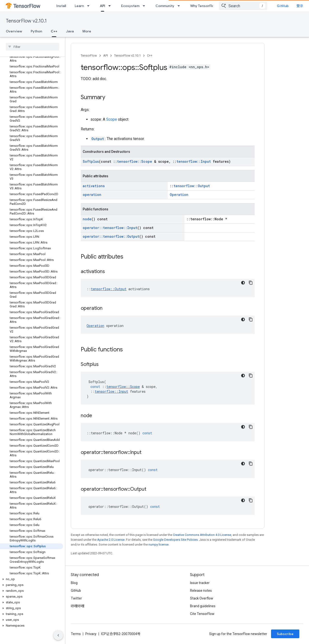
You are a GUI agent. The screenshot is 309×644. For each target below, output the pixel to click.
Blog (74, 583)
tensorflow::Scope (135, 161)
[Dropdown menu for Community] (180, 6)
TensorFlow (89, 56)
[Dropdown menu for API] (111, 6)
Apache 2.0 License (111, 540)
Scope (112, 119)
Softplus (91, 161)
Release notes (201, 591)
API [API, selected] (103, 6)
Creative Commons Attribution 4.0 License (202, 535)
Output (98, 139)
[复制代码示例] (251, 283)
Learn (79, 6)
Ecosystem (130, 6)
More (87, 31)
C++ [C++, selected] (54, 31)
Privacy (91, 634)
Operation (179, 195)
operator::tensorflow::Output (111, 236)
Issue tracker (200, 583)
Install (61, 6)
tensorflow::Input (194, 161)
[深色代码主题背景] (243, 283)
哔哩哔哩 (78, 606)
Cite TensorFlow (202, 614)
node (87, 219)
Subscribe (285, 634)
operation (92, 195)
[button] (32, 579)
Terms (76, 634)
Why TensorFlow (203, 6)
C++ (150, 56)
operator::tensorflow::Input (110, 228)
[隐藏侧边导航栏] (58, 635)
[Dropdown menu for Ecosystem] (145, 6)
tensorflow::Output (192, 186)
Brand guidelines (203, 606)
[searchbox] (33, 47)
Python (36, 31)
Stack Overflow (202, 598)
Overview (14, 31)
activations (94, 186)
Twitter (76, 598)
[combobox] (243, 6)
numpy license (158, 544)
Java (70, 31)
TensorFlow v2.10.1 (26, 21)
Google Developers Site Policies (175, 540)
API (106, 56)
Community (165, 6)
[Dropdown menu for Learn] (90, 6)
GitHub (283, 6)
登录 (300, 6)
